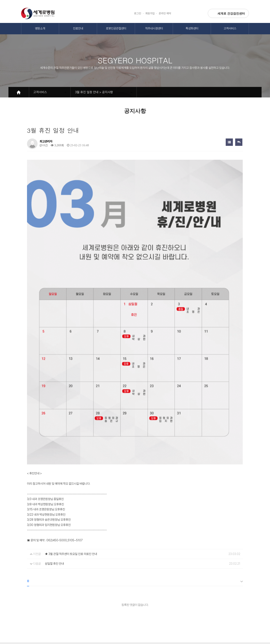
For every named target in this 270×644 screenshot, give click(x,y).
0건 (44, 145)
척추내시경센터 (154, 28)
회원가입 (150, 13)
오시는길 (94, 592)
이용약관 (55, 592)
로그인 (138, 13)
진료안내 (78, 28)
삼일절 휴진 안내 (54, 507)
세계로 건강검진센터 (228, 13)
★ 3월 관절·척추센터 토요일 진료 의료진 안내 (71, 498)
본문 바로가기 (0, 0)
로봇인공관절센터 (116, 28)
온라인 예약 (165, 13)
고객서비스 (230, 28)
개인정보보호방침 (31, 592)
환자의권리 (74, 592)
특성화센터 (192, 28)
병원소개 (40, 28)
